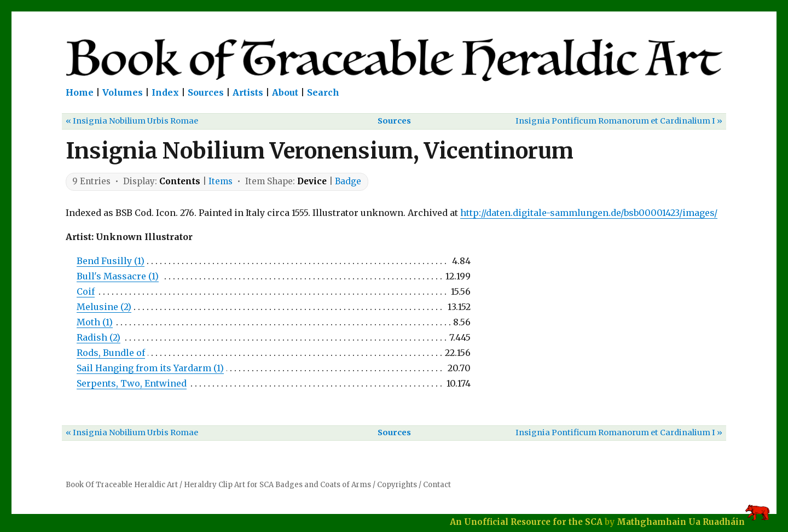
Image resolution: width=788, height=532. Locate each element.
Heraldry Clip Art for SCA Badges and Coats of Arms (277, 485)
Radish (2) (99, 337)
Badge (348, 181)
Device (312, 181)
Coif (86, 291)
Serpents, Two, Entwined (132, 383)
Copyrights (397, 485)
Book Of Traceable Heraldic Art (122, 485)
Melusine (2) (104, 307)
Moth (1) (95, 322)
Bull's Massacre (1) (118, 276)
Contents (180, 181)
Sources (206, 92)
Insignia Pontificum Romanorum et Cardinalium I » (619, 121)
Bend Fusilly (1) (111, 261)
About (285, 92)
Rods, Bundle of (111, 353)
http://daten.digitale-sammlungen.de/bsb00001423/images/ (589, 213)
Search (323, 92)
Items (221, 181)
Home (80, 92)
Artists (248, 92)
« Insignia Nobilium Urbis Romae (132, 121)
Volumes (123, 92)
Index (165, 92)
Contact (437, 485)
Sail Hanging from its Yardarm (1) (150, 368)
